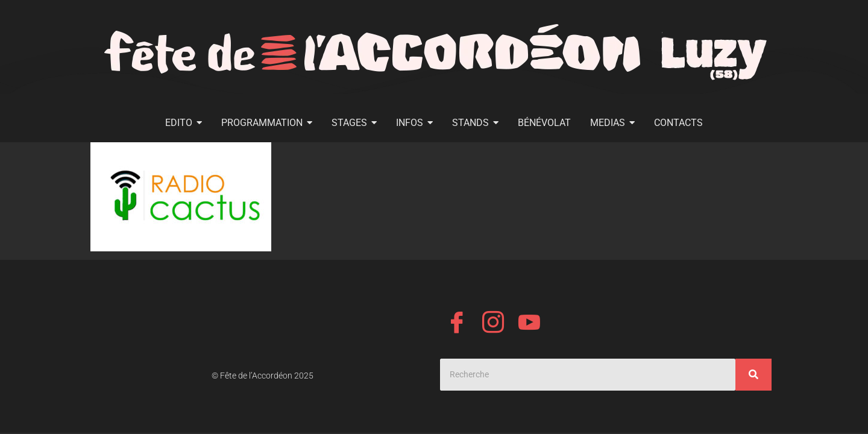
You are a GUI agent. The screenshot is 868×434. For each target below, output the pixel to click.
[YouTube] (529, 324)
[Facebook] (457, 324)
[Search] (588, 375)
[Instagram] (493, 324)
